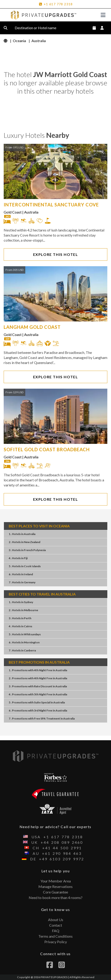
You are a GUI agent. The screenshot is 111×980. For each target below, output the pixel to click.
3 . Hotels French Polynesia (27, 550)
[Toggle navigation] (103, 15)
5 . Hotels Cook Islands (25, 566)
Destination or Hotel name (39, 28)
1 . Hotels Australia (22, 534)
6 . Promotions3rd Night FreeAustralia (38, 710)
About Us (56, 920)
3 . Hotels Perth (20, 618)
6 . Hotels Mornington (24, 642)
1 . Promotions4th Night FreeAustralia (38, 670)
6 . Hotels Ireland (21, 574)
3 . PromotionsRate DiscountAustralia (38, 686)
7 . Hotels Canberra (22, 650)
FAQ (56, 931)
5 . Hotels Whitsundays (25, 634)
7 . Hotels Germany (22, 582)
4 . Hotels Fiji (18, 558)
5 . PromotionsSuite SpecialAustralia (37, 702)
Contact (56, 925)
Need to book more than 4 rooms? (56, 898)
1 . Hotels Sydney (21, 602)
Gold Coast (13, 212)
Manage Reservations (55, 886)
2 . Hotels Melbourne (23, 610)
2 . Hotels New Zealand (24, 542)
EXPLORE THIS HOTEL (56, 254)
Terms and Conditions (55, 936)
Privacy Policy (56, 942)
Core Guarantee (55, 892)
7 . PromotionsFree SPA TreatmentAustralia (42, 718)
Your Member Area (56, 881)
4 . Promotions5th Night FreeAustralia (38, 694)
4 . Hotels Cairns (20, 626)
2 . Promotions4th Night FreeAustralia (38, 678)
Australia (31, 212)
